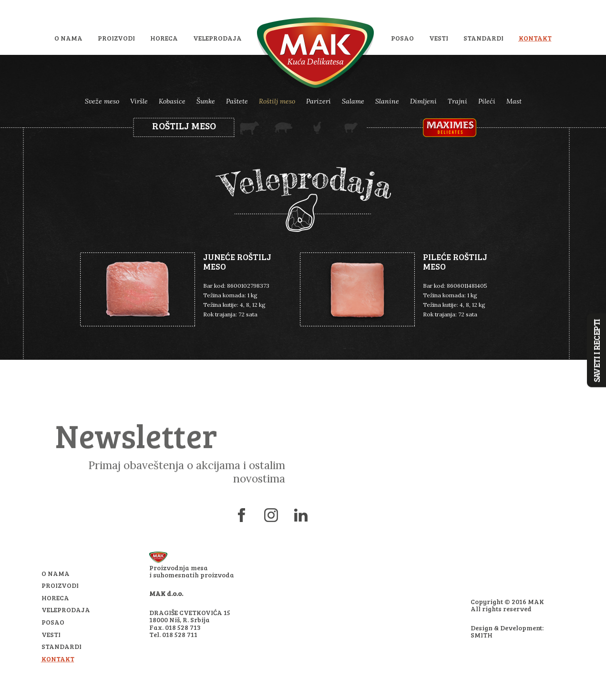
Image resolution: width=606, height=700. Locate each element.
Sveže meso (102, 101)
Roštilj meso (277, 101)
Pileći (487, 101)
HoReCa (164, 38)
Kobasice (172, 101)
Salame (353, 101)
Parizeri (318, 101)
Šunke (206, 101)
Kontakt (535, 38)
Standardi (483, 38)
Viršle (139, 101)
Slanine (387, 101)
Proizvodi (116, 38)
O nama (68, 38)
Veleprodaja (217, 38)
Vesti (439, 38)
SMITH (482, 635)
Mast (514, 101)
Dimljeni (423, 101)
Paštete (237, 101)
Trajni (457, 101)
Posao (402, 38)
